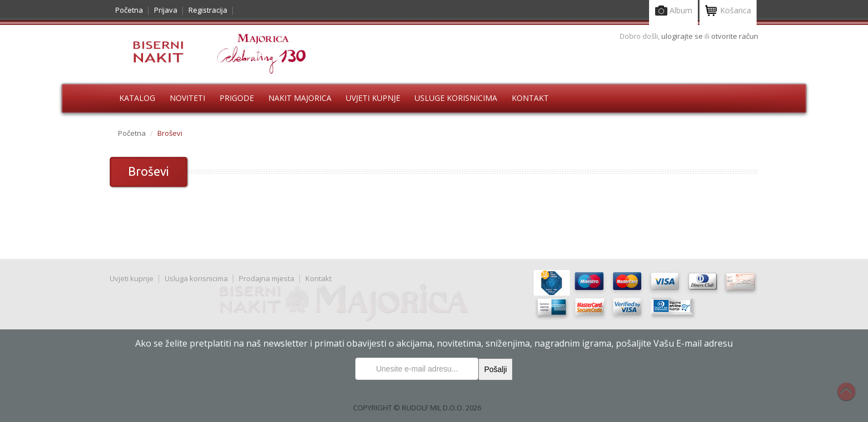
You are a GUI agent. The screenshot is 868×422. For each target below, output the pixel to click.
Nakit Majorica (300, 98)
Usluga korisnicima (196, 278)
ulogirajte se (683, 36)
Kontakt (530, 98)
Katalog (137, 98)
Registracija (208, 10)
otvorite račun (735, 36)
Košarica (728, 11)
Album (673, 11)
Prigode (237, 98)
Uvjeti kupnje (373, 98)
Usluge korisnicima (456, 98)
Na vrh (852, 398)
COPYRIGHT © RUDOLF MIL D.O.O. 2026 (417, 408)
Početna (129, 10)
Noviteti (187, 98)
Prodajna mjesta (267, 278)
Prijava (166, 10)
